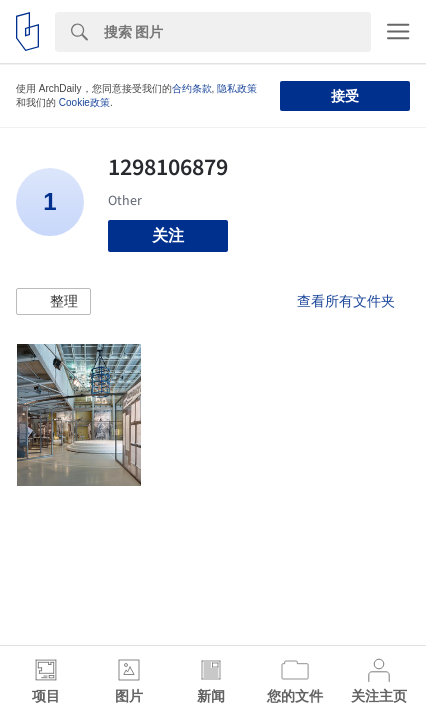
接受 (345, 96)
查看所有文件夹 (346, 301)
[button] (53, 302)
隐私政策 (237, 88)
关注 (168, 235)
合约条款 (192, 88)
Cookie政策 (84, 102)
